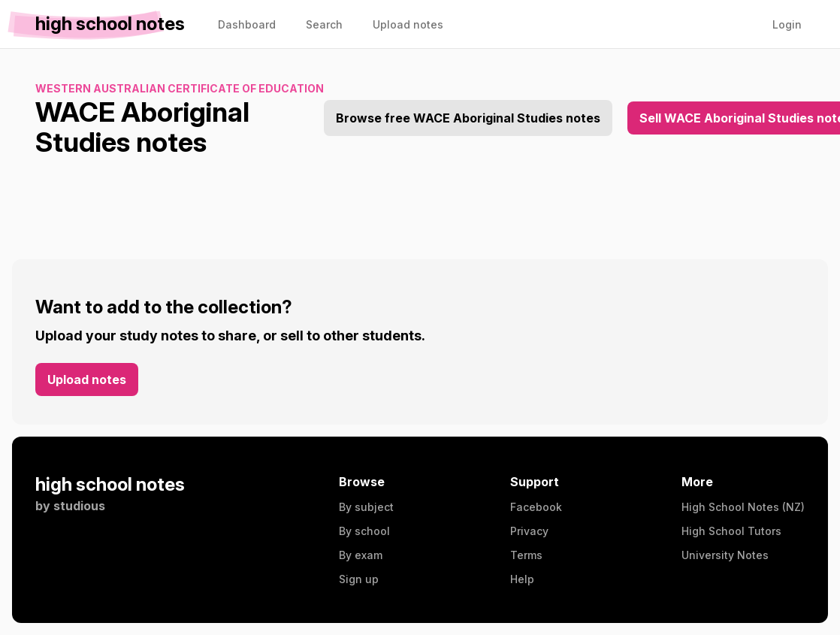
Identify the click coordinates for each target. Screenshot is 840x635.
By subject (366, 507)
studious (79, 506)
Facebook (536, 507)
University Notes (725, 555)
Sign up (359, 579)
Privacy (529, 531)
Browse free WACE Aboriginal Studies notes (468, 118)
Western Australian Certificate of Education (180, 88)
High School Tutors (731, 531)
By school (364, 531)
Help (522, 579)
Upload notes (87, 379)
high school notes (110, 484)
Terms (526, 555)
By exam (361, 555)
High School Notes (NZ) (743, 507)
